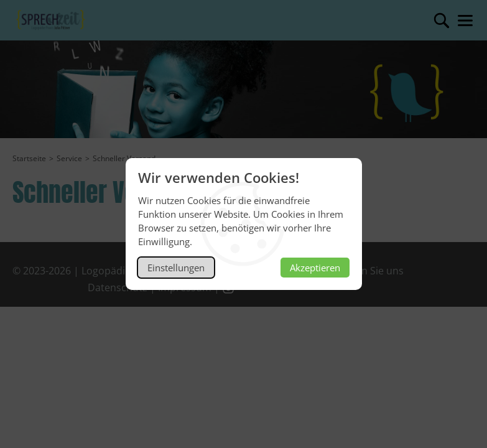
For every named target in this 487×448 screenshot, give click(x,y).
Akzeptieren (315, 268)
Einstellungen (176, 268)
